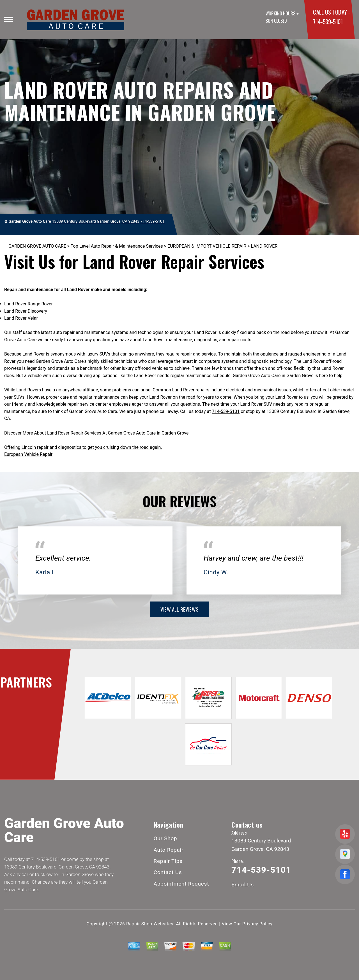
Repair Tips (168, 861)
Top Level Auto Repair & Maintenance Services (117, 246)
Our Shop (165, 838)
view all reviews (179, 609)
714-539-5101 (328, 21)
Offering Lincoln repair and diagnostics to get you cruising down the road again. (83, 447)
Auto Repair (169, 850)
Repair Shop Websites (150, 924)
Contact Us (168, 872)
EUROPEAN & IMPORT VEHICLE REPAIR (207, 246)
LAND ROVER (264, 246)
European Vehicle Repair (28, 454)
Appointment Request (181, 884)
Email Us (243, 885)
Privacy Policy (257, 924)
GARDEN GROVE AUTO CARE (37, 246)
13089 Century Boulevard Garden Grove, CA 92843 (96, 221)
